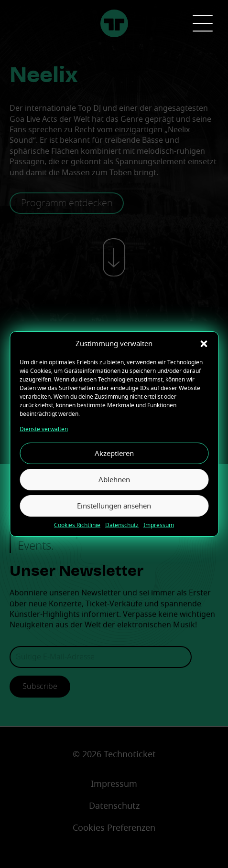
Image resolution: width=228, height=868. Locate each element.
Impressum (159, 525)
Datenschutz (122, 525)
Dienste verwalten (44, 429)
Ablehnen (114, 480)
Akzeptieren (114, 454)
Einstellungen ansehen (114, 506)
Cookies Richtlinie (77, 525)
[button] (204, 344)
